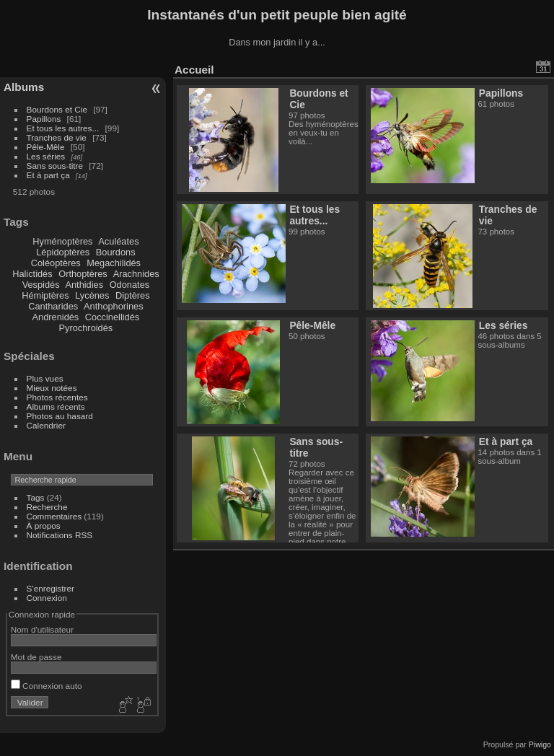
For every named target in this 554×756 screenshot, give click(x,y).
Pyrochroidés (86, 328)
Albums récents (56, 406)
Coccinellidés (112, 317)
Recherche (47, 507)
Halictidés (32, 274)
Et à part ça (48, 175)
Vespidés (41, 285)
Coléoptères (56, 263)
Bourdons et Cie (57, 109)
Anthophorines (114, 306)
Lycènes (92, 295)
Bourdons (116, 252)
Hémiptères (45, 295)
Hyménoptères (62, 241)
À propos (44, 526)
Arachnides (136, 274)
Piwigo (540, 744)
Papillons (44, 119)
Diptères (133, 295)
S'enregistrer (50, 588)
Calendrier (46, 425)
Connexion (47, 598)
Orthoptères (83, 274)
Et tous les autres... (63, 128)
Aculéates (118, 241)
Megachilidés (114, 263)
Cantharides (53, 306)
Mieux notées (52, 388)
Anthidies (84, 285)
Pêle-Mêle (46, 147)
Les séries (46, 156)
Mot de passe (36, 657)
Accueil (194, 70)
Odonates (130, 285)
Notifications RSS (60, 535)
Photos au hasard (60, 416)
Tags (36, 497)
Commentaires (54, 516)
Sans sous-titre (55, 166)
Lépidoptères (63, 252)
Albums (24, 87)
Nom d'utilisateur (42, 629)
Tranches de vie (57, 137)
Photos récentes (57, 397)
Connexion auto (47, 686)
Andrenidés (56, 317)
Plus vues (45, 378)
